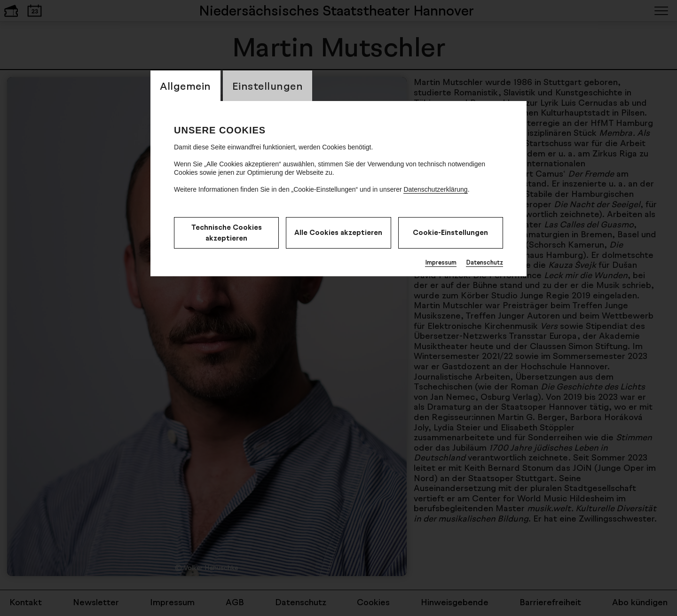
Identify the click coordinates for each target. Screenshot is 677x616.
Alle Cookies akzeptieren (338, 232)
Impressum (441, 262)
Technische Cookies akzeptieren (227, 233)
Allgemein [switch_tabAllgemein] (185, 86)
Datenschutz (484, 262)
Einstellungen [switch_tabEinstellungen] (268, 86)
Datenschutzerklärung (435, 189)
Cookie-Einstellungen (450, 232)
